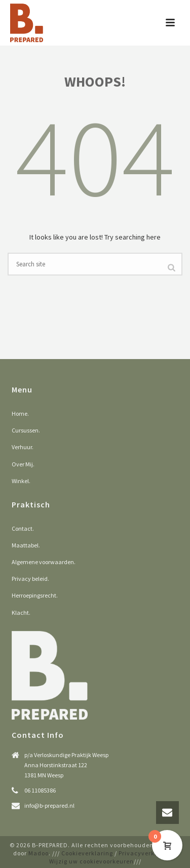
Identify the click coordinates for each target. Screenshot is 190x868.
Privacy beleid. (30, 579)
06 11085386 (40, 790)
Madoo (39, 853)
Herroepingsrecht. (35, 595)
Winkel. (21, 481)
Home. (20, 413)
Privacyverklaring (146, 853)
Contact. (23, 528)
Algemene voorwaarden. (44, 562)
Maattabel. (26, 545)
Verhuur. (23, 447)
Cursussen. (26, 430)
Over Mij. (23, 464)
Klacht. (21, 613)
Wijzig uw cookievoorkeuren (91, 861)
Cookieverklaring (87, 853)
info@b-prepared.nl (49, 805)
